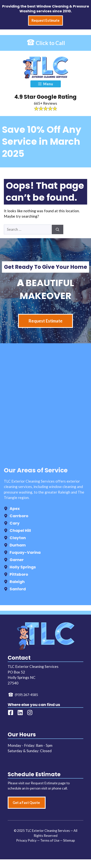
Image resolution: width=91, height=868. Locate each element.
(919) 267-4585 (26, 695)
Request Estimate (45, 321)
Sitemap (69, 840)
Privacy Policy (26, 840)
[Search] (58, 229)
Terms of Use (50, 840)
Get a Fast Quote (26, 803)
